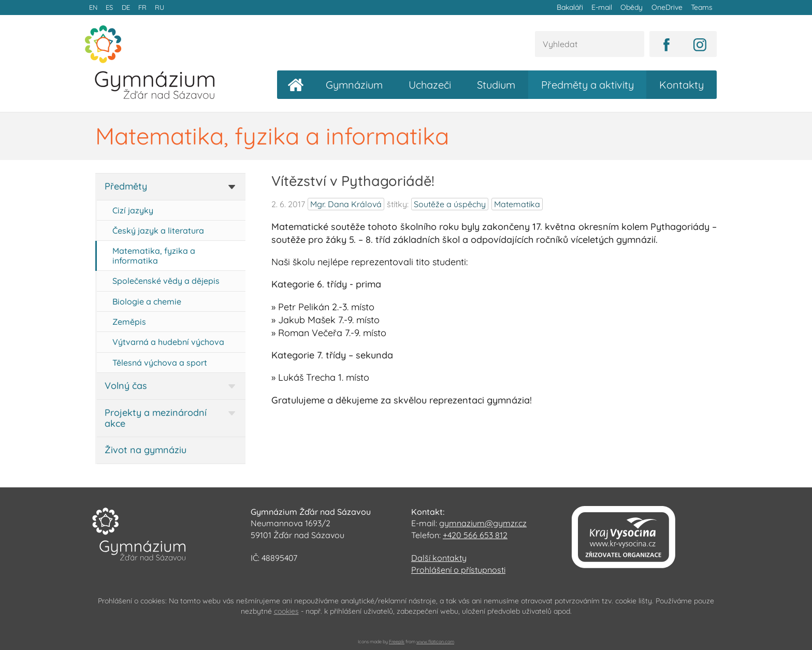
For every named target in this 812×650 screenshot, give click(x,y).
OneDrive (667, 7)
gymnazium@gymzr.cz (483, 523)
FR (142, 7)
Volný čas (126, 386)
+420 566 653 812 (475, 535)
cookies (286, 611)
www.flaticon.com (435, 641)
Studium (496, 85)
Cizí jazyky (133, 210)
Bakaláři (570, 7)
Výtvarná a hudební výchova (168, 342)
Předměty (126, 186)
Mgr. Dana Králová (346, 204)
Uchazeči (430, 85)
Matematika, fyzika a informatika (154, 255)
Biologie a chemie (147, 301)
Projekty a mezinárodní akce (156, 418)
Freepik (397, 641)
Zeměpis (129, 322)
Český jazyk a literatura (158, 230)
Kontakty (682, 85)
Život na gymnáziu (146, 450)
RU (159, 7)
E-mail (602, 7)
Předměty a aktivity (588, 85)
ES (109, 7)
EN (93, 7)
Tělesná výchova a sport (160, 363)
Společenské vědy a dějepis (166, 281)
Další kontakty (439, 558)
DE (125, 7)
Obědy (632, 7)
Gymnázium (354, 85)
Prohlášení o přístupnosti (458, 570)
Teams (702, 7)
